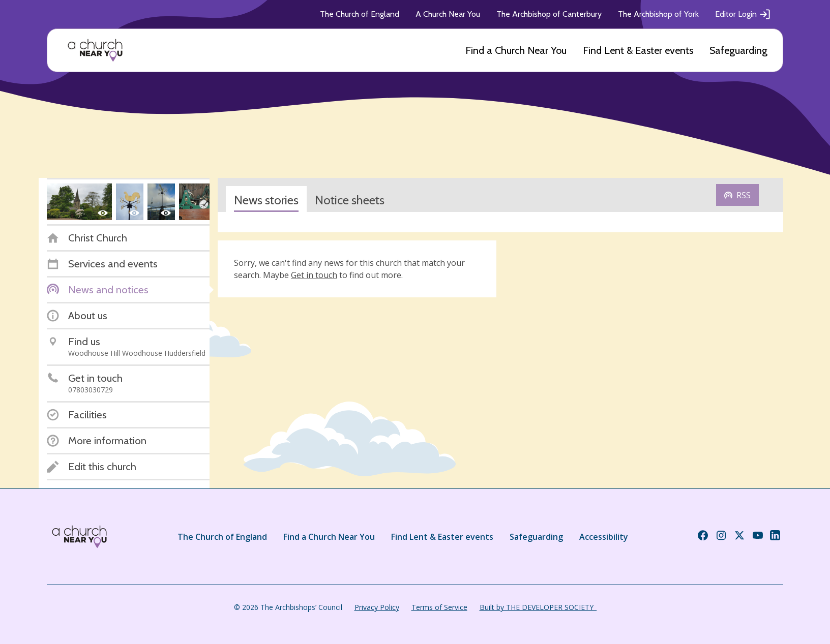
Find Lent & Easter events (638, 50)
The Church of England (360, 14)
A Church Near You (448, 14)
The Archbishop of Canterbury (549, 14)
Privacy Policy (377, 607)
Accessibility (604, 537)
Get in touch (314, 275)
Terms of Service (439, 607)
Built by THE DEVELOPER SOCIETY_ (538, 607)
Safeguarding (738, 50)
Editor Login (743, 14)
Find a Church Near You (516, 50)
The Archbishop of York (658, 14)
